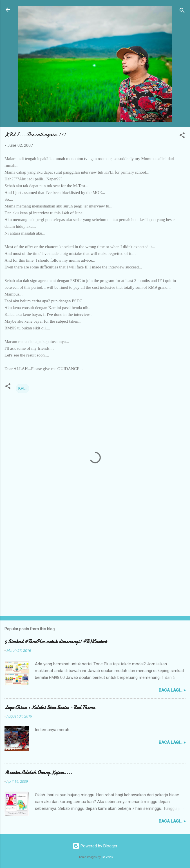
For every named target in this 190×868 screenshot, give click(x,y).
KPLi (22, 388)
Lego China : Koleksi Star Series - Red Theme (50, 708)
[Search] (182, 11)
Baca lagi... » (172, 690)
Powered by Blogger (95, 846)
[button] (182, 136)
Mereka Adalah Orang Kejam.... (38, 773)
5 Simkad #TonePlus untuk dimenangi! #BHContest (55, 642)
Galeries (107, 857)
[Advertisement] (95, 567)
